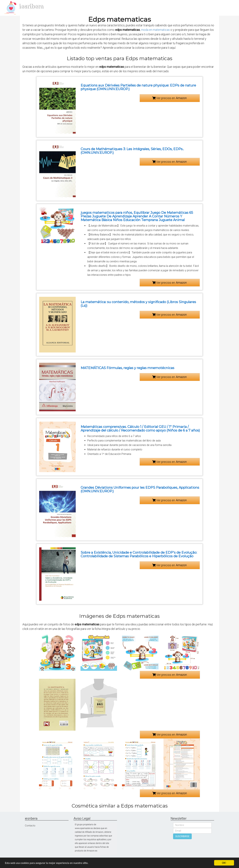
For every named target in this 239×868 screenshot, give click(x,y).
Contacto (30, 826)
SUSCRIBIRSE (182, 836)
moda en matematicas (155, 30)
